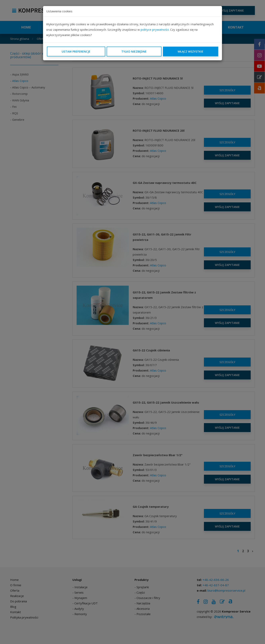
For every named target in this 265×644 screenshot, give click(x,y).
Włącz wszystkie (190, 51)
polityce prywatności (155, 29)
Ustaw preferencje (76, 51)
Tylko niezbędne (134, 51)
